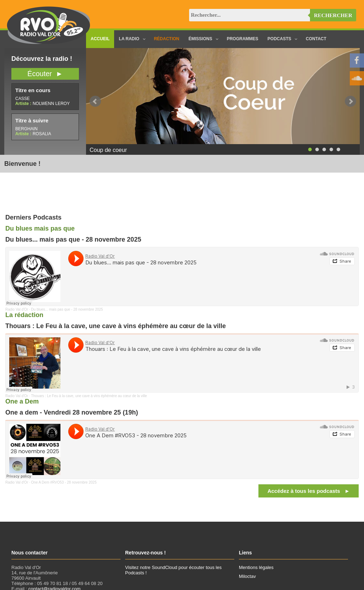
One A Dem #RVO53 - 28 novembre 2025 (64, 482)
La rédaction (24, 315)
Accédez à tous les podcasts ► (309, 491)
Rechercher (333, 15)
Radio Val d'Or (17, 309)
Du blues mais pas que (40, 228)
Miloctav (247, 576)
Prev (95, 101)
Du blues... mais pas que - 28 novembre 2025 (67, 309)
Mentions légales (256, 567)
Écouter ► (45, 74)
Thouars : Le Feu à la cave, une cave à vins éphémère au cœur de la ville (89, 396)
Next (350, 101)
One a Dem (22, 401)
